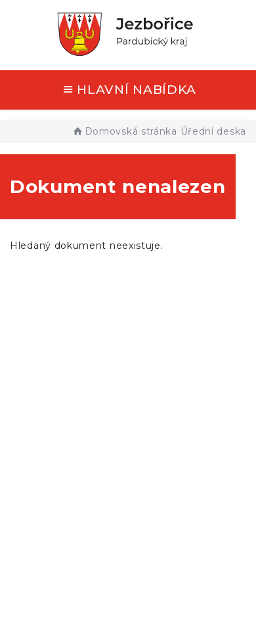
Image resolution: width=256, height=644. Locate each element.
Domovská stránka (124, 131)
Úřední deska (213, 131)
